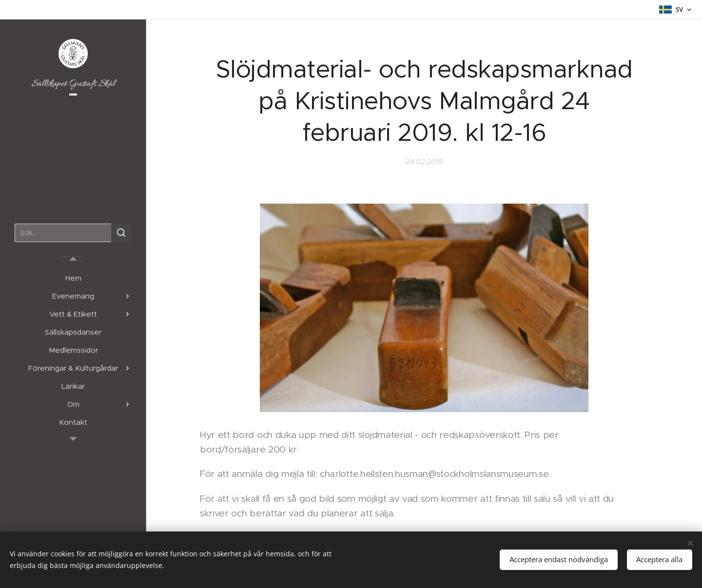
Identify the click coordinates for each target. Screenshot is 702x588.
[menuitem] (73, 278)
